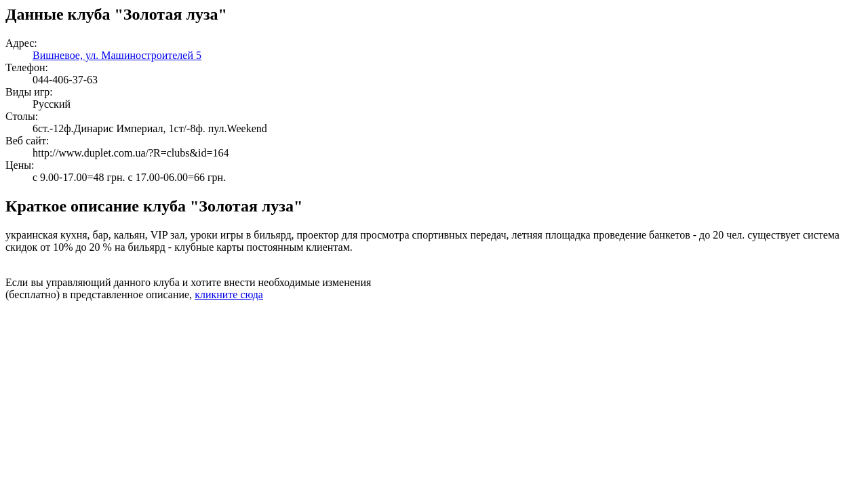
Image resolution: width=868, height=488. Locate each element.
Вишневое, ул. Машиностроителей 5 (117, 55)
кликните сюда (229, 294)
